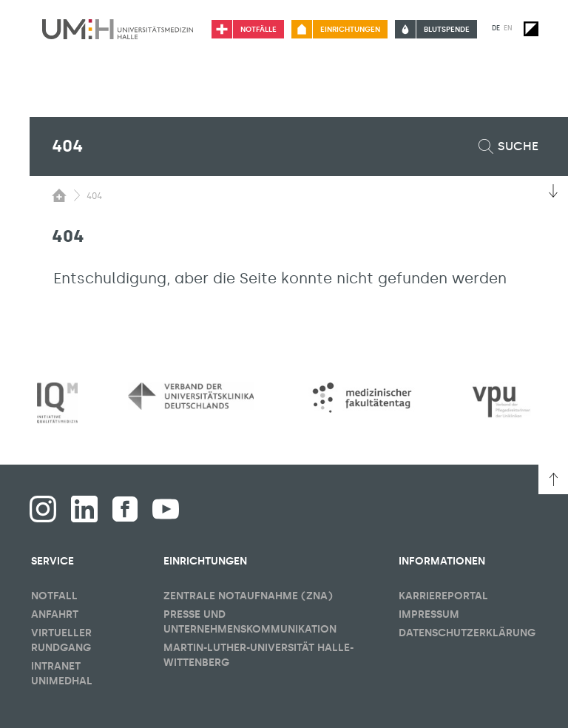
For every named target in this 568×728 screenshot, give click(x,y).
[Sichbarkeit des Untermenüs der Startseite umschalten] (59, 195)
